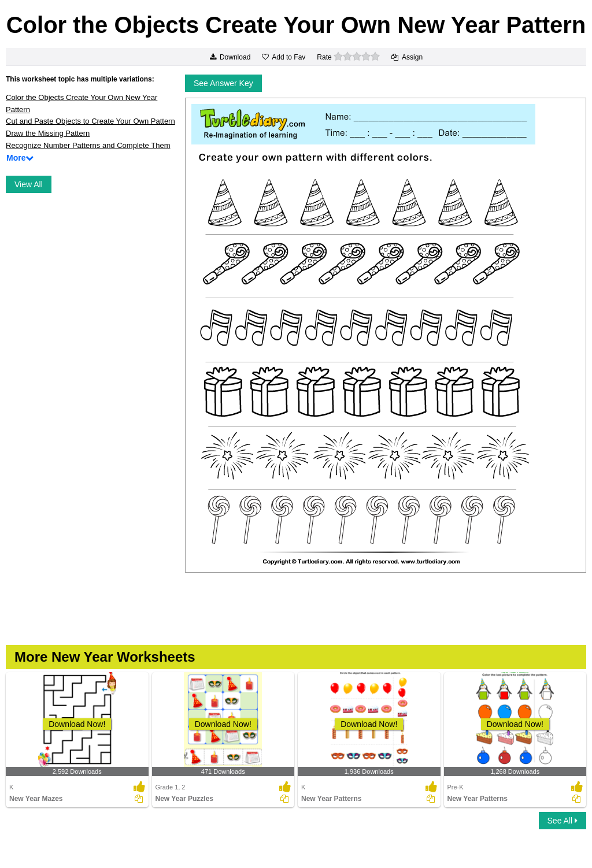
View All (29, 184)
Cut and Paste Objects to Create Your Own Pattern (90, 121)
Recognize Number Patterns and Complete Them (88, 145)
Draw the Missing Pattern (48, 133)
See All (563, 821)
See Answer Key (223, 83)
